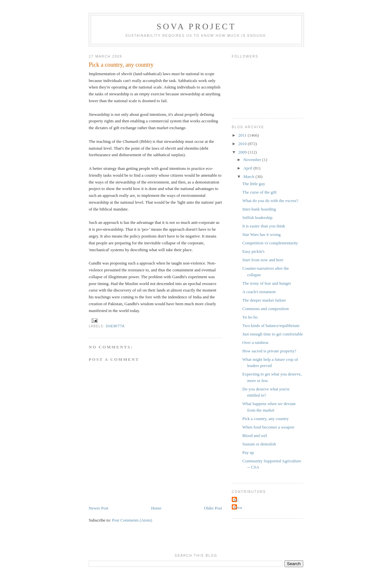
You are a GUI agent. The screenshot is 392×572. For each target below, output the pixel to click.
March (249, 177)
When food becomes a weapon (268, 427)
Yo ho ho (250, 317)
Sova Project (196, 27)
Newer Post (98, 508)
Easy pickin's (253, 251)
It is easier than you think (264, 226)
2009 (243, 152)
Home (156, 508)
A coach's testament (259, 292)
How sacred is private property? (269, 351)
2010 (243, 144)
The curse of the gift (259, 192)
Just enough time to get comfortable (273, 334)
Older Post (213, 508)
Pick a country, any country (265, 419)
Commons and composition (265, 309)
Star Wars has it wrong (261, 234)
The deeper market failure (264, 300)
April (248, 168)
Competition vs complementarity (270, 243)
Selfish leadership (257, 218)
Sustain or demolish (259, 444)
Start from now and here (263, 260)
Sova (238, 507)
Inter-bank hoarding (259, 209)
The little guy (254, 184)
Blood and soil (255, 436)
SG (236, 500)
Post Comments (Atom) (132, 520)
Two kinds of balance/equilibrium (271, 326)
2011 (243, 135)
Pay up (248, 452)
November (253, 160)
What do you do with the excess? (270, 201)
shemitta (115, 326)
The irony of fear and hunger (267, 283)
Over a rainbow (255, 342)
